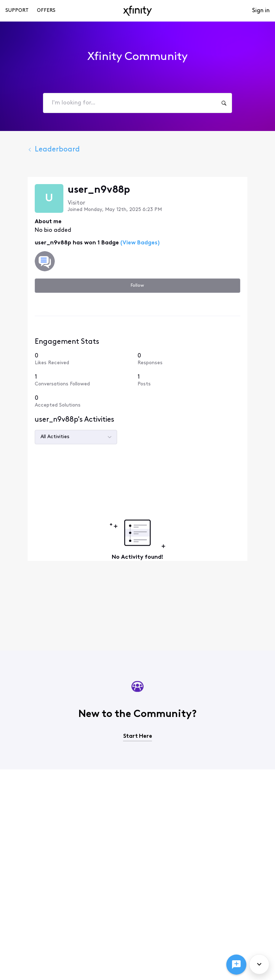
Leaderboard (37, 150)
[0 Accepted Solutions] (78, 401)
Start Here (138, 736)
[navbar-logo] (137, 11)
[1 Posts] (197, 380)
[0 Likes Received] (78, 359)
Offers (46, 11)
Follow (137, 285)
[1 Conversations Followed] (78, 380)
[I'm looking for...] (224, 103)
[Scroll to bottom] (259, 964)
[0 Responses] (197, 359)
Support (17, 11)
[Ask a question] (236, 965)
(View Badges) (123, 243)
